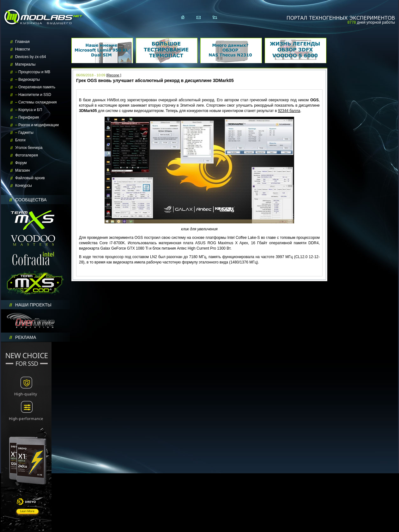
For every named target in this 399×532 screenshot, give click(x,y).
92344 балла (289, 111)
